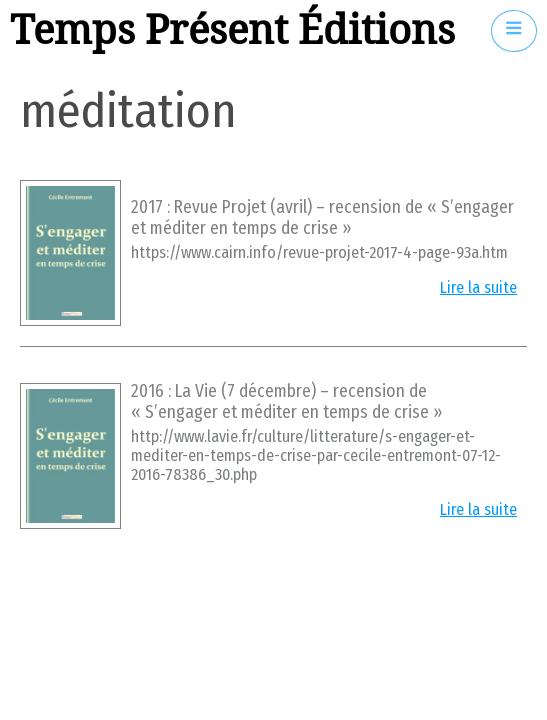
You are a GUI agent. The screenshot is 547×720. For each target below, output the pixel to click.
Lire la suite (478, 287)
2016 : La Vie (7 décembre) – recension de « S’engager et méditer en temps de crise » (286, 402)
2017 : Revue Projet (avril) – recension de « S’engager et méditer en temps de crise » (322, 218)
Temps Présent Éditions (232, 30)
